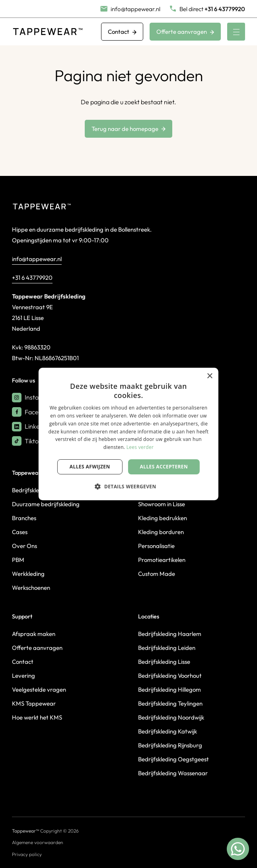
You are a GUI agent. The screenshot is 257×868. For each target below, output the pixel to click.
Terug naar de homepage (128, 129)
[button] (128, 486)
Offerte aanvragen (185, 32)
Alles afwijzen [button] (90, 467)
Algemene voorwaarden (38, 842)
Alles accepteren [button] (164, 467)
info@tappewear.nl (37, 259)
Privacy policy (27, 854)
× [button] (209, 376)
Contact (122, 32)
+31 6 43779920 (32, 278)
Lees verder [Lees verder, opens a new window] (140, 447)
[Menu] (236, 32)
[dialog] (128, 434)
